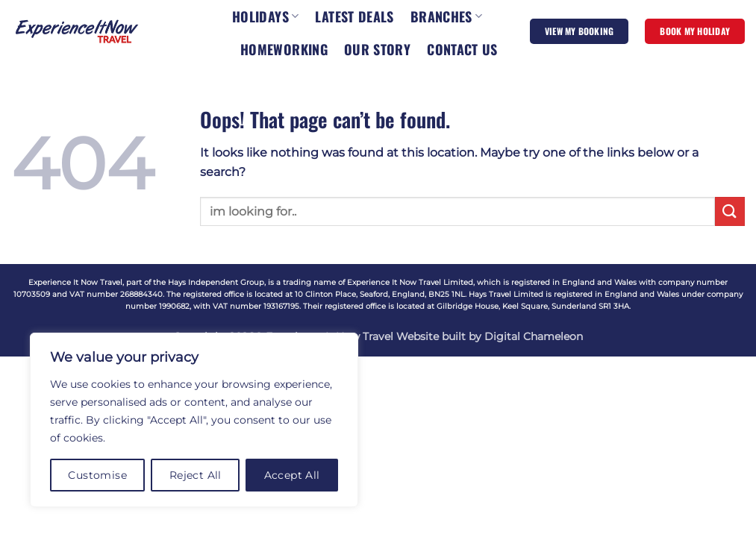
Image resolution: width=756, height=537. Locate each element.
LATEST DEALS (354, 16)
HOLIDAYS (265, 16)
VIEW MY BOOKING (580, 31)
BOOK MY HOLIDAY (695, 31)
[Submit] (730, 211)
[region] (194, 420)
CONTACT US (462, 49)
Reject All (196, 475)
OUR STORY (377, 49)
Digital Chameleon (534, 336)
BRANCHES (446, 16)
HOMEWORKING (284, 49)
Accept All (292, 475)
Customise (97, 475)
